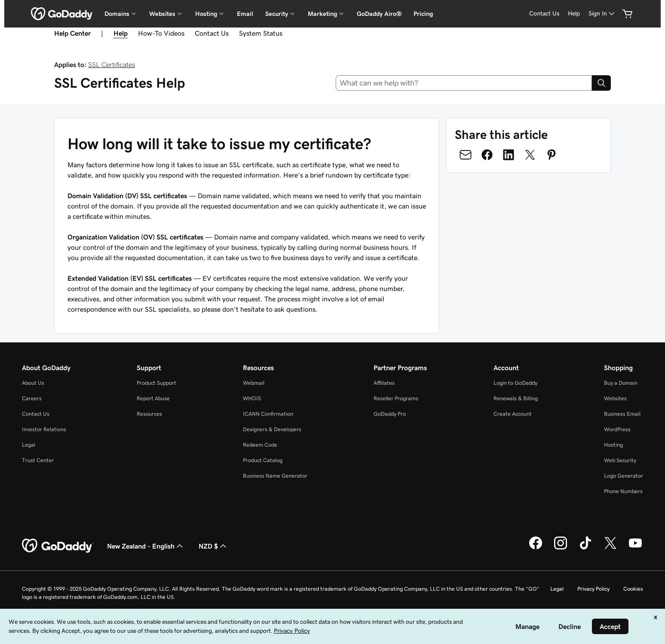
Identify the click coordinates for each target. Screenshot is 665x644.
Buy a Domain (621, 383)
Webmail (254, 383)
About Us (33, 383)
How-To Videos (161, 33)
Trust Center (38, 460)
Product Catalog (263, 460)
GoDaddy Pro (390, 414)
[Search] (601, 83)
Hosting (613, 445)
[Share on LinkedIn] (509, 155)
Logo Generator (624, 476)
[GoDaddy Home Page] (58, 546)
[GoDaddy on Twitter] (610, 548)
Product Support (156, 383)
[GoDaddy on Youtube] (635, 548)
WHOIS (252, 398)
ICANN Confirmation (268, 414)
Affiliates (384, 383)
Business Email (622, 414)
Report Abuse (153, 398)
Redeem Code (260, 445)
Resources (149, 414)
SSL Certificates (112, 64)
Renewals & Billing (516, 398)
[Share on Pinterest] (552, 155)
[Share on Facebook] (487, 155)
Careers (32, 398)
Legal (29, 445)
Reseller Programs (396, 398)
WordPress (617, 429)
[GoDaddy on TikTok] (585, 548)
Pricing (423, 14)
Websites (615, 398)
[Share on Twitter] (530, 155)
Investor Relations (44, 429)
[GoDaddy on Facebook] (536, 548)
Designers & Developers (272, 429)
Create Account (513, 414)
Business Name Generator (275, 476)
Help (574, 13)
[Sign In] (602, 14)
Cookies (633, 589)
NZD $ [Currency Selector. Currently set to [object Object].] (213, 546)
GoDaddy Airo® (379, 14)
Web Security (620, 460)
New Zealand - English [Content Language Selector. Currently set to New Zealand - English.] (146, 546)
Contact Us (544, 13)
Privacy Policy (593, 589)
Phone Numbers (623, 491)
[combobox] (464, 83)
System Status (261, 33)
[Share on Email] (466, 155)
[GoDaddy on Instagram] (561, 548)
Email (245, 14)
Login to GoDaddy (515, 383)
